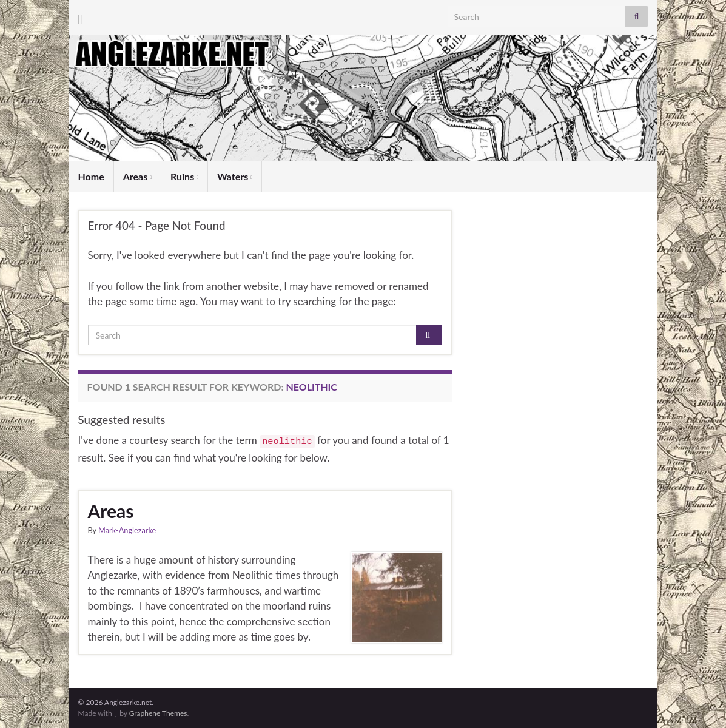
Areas (137, 176)
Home (91, 176)
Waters (235, 176)
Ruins (184, 176)
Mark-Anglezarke (127, 530)
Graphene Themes (158, 713)
